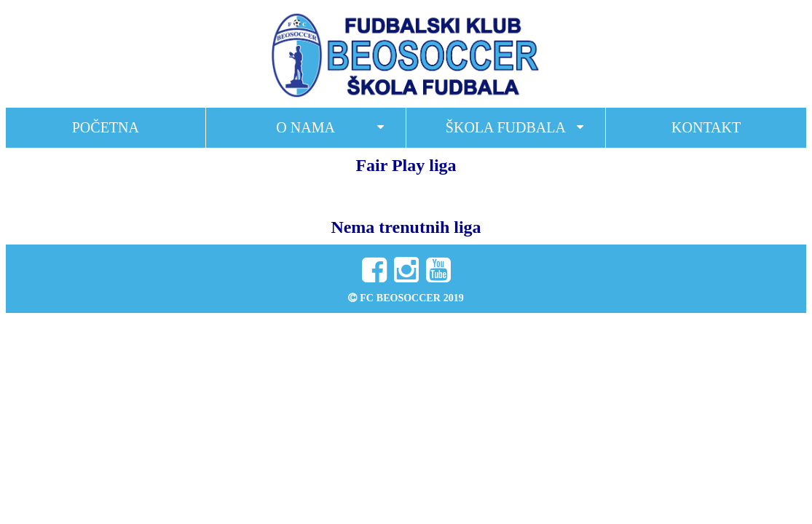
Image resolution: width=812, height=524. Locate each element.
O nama (306, 127)
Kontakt (706, 127)
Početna (106, 127)
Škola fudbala (506, 127)
